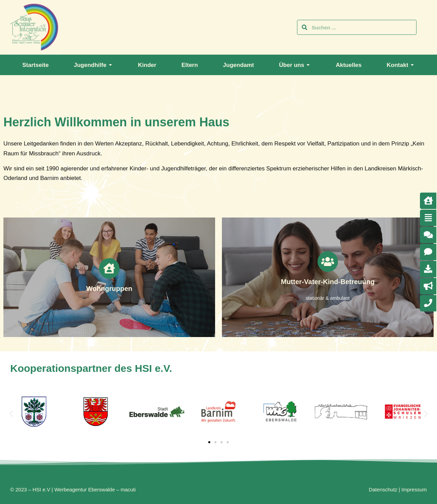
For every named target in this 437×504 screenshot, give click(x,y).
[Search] (305, 27)
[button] (11, 413)
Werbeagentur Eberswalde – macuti (95, 489)
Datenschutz (383, 489)
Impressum (414, 489)
